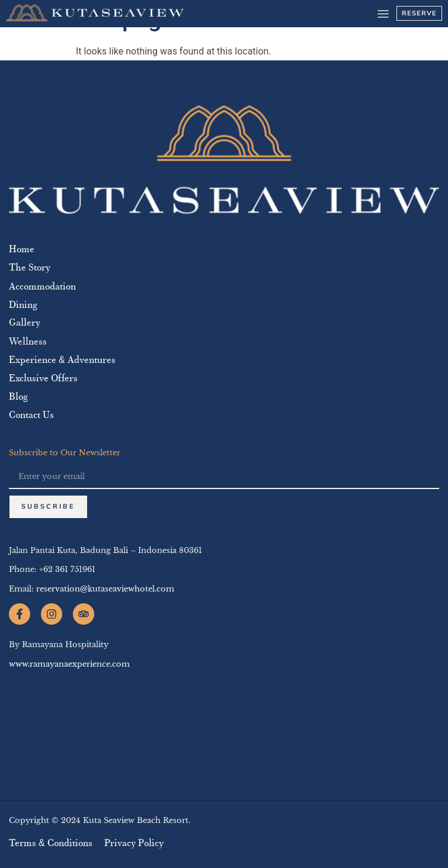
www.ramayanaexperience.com (69, 664)
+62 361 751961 (67, 569)
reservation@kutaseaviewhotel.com (105, 589)
